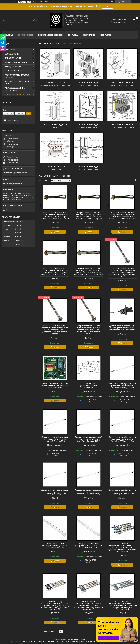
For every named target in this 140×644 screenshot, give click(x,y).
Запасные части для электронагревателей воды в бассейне (89, 385)
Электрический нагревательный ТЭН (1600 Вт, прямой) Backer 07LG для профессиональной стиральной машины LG (55, 605)
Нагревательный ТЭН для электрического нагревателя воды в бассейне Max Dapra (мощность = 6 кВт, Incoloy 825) (55, 216)
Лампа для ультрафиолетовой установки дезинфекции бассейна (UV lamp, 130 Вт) (122, 492)
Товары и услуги (50, 44)
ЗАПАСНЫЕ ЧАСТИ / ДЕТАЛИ (18, 94)
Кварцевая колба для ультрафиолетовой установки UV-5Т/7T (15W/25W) (55, 546)
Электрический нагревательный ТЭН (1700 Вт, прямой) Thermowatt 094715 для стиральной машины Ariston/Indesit (122, 605)
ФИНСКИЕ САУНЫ (13, 58)
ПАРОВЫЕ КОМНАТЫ (14, 71)
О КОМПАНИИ (89, 35)
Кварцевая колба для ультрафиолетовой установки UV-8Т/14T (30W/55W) (89, 546)
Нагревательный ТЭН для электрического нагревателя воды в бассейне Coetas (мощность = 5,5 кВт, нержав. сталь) (122, 272)
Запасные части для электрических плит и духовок (122, 127)
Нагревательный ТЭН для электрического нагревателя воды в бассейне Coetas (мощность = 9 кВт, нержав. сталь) (89, 330)
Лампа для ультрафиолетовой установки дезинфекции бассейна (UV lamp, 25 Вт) (122, 385)
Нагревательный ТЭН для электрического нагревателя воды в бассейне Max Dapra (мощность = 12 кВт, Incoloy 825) (122, 216)
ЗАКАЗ (107, 7)
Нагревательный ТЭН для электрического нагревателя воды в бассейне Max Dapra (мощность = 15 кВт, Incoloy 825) (55, 271)
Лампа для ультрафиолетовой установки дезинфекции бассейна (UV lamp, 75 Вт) (55, 492)
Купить (56, 232)
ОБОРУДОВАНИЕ (26, 35)
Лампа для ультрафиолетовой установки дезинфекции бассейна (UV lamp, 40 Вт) (89, 439)
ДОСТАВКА (73, 35)
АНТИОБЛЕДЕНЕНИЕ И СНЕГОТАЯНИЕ (15, 89)
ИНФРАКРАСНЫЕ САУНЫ (16, 62)
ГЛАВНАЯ (9, 35)
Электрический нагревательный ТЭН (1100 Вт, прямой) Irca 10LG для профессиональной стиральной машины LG (122, 548)
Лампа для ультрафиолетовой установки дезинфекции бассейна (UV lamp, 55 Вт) (122, 439)
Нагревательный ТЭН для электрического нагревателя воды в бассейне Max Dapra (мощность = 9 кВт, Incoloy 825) (89, 216)
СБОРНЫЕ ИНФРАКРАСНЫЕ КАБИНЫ (17, 76)
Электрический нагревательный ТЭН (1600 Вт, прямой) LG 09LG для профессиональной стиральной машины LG (89, 605)
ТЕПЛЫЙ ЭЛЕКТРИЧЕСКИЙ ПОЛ (17, 83)
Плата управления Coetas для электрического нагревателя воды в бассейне (55, 385)
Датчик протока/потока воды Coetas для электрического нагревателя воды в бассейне (122, 328)
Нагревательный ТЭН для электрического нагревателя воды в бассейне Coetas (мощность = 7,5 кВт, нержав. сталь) (55, 330)
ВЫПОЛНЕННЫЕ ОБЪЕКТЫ (50, 35)
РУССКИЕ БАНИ (12, 54)
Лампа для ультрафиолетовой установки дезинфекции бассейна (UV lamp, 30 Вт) (55, 439)
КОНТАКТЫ (106, 35)
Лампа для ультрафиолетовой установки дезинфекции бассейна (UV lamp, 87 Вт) (89, 492)
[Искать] (34, 21)
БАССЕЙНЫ (10, 50)
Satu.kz (82, 639)
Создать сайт (37, 2)
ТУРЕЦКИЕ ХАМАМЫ (14, 67)
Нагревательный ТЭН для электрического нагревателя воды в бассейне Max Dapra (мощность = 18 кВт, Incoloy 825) (89, 271)
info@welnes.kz (12, 157)
